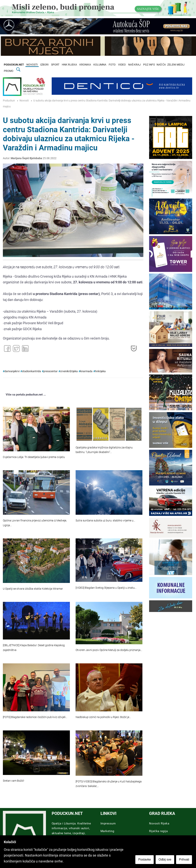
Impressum (108, 823)
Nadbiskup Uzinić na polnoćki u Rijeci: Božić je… (103, 717)
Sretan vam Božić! (13, 781)
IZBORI (44, 65)
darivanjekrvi (12, 371)
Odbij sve (165, 860)
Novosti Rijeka (159, 823)
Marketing (107, 831)
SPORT (55, 65)
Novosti (24, 101)
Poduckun (9, 101)
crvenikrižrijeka (69, 371)
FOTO (112, 65)
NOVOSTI (32, 65)
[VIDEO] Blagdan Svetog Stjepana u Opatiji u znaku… (106, 588)
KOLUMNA (100, 65)
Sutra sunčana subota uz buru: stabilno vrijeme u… (105, 521)
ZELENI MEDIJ (176, 65)
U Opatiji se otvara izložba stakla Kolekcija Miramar (33, 589)
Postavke (145, 860)
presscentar (51, 371)
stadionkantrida (31, 371)
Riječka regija (158, 831)
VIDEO (122, 65)
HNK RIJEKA (69, 65)
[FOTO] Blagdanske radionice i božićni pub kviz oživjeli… (35, 717)
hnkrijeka (100, 371)
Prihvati (184, 860)
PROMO (9, 71)
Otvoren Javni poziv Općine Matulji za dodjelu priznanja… (109, 650)
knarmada (86, 371)
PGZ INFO (149, 65)
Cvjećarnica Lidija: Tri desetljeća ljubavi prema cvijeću (34, 457)
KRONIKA (85, 65)
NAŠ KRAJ (134, 65)
